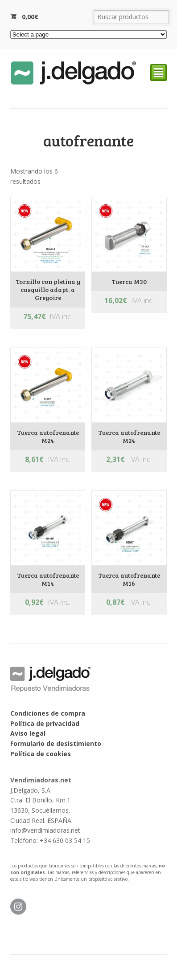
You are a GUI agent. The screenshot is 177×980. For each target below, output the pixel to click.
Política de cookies (41, 754)
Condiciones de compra (48, 713)
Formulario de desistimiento (56, 743)
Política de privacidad (45, 723)
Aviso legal (28, 733)
